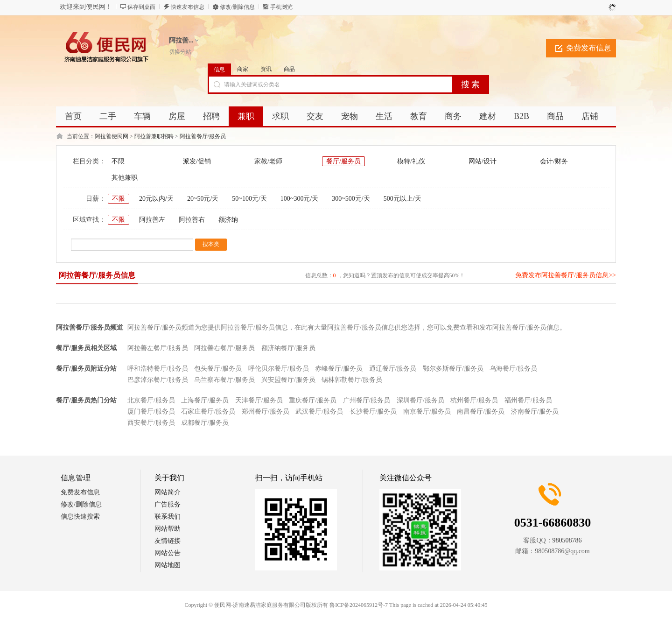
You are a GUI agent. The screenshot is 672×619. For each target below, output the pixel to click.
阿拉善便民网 (112, 136)
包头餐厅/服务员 (218, 369)
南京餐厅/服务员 (427, 411)
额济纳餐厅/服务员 (288, 348)
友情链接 (168, 541)
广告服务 (168, 504)
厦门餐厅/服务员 (151, 411)
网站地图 (168, 565)
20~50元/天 (203, 199)
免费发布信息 (588, 48)
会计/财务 (554, 161)
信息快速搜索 (80, 517)
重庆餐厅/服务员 (313, 400)
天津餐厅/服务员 (259, 400)
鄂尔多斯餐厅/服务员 (453, 369)
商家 (243, 69)
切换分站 (180, 52)
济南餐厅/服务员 (535, 411)
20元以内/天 (156, 199)
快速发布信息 (188, 7)
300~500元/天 (351, 199)
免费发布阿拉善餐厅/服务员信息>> (566, 275)
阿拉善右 (192, 220)
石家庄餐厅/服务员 (208, 411)
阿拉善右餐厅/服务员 (224, 348)
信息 (219, 70)
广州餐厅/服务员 (367, 400)
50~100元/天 (249, 199)
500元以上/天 (402, 199)
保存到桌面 (141, 7)
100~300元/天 (299, 199)
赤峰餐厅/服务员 (339, 369)
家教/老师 (268, 161)
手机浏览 (281, 7)
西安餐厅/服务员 (151, 423)
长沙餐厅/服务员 (373, 411)
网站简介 (168, 492)
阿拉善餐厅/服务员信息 (97, 275)
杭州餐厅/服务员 (474, 400)
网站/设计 (483, 161)
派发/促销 (197, 161)
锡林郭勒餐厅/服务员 (352, 380)
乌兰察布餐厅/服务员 (224, 380)
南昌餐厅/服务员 (481, 411)
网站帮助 (168, 529)
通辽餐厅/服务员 (393, 369)
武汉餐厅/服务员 (319, 411)
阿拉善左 (152, 220)
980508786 (567, 540)
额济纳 (228, 220)
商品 (289, 69)
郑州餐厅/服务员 (266, 411)
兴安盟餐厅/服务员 (288, 380)
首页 (73, 116)
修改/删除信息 (237, 7)
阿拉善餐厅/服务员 (203, 136)
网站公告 (168, 553)
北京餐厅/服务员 (151, 400)
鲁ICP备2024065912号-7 (359, 605)
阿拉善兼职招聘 (154, 136)
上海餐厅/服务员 (205, 400)
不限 (118, 161)
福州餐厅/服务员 (528, 400)
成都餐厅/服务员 (205, 423)
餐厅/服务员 (343, 161)
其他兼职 (125, 178)
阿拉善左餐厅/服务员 (158, 348)
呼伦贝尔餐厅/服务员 (279, 369)
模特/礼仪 (411, 161)
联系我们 (168, 517)
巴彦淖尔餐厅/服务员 (158, 380)
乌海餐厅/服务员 (513, 369)
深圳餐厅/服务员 (420, 400)
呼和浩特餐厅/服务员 (158, 369)
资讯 (266, 69)
